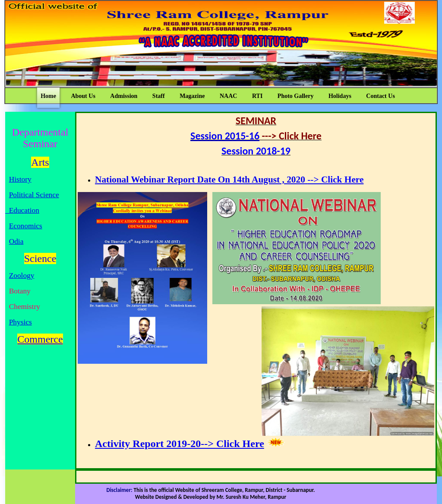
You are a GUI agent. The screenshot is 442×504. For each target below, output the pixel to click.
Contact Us (380, 96)
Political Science (34, 195)
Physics (21, 322)
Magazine (192, 96)
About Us (83, 96)
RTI (257, 96)
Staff (159, 96)
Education (22, 210)
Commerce (40, 339)
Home (48, 96)
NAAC (228, 96)
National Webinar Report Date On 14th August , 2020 (200, 180)
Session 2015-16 (225, 136)
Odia (16, 241)
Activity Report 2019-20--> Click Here (180, 444)
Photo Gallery (296, 96)
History (20, 179)
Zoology (22, 276)
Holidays (340, 96)
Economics (26, 226)
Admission (124, 96)
